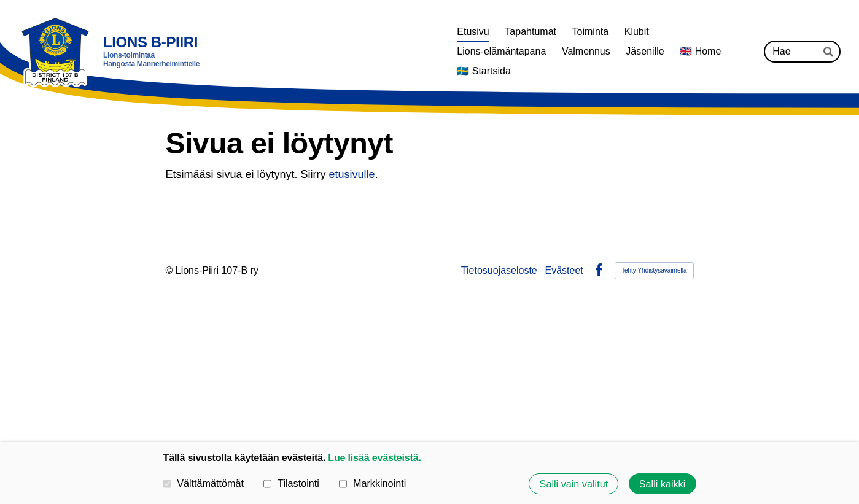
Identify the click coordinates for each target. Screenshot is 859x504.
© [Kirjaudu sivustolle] (171, 270)
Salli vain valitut (574, 484)
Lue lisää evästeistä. (374, 457)
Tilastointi (291, 483)
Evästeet (564, 271)
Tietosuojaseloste (499, 271)
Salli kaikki (663, 484)
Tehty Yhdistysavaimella (654, 270)
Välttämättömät (204, 483)
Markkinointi (372, 483)
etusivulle (352, 174)
